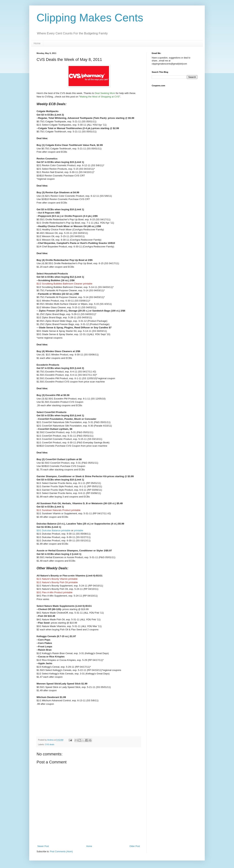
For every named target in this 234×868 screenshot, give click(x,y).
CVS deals (50, 744)
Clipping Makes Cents (90, 18)
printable (79, 530)
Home (37, 43)
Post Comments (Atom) (61, 852)
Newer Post (43, 846)
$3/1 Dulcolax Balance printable (53, 530)
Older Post (135, 846)
